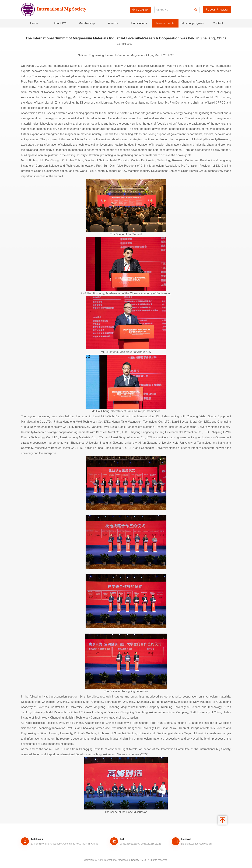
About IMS (60, 24)
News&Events (165, 24)
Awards (113, 24)
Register (224, 10)
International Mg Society (59, 10)
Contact (218, 24)
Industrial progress (192, 24)
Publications (139, 24)
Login (213, 10)
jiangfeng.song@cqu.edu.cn (197, 844)
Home (34, 24)
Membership (87, 24)
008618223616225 (151, 844)
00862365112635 (129, 844)
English (144, 10)
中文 (135, 10)
